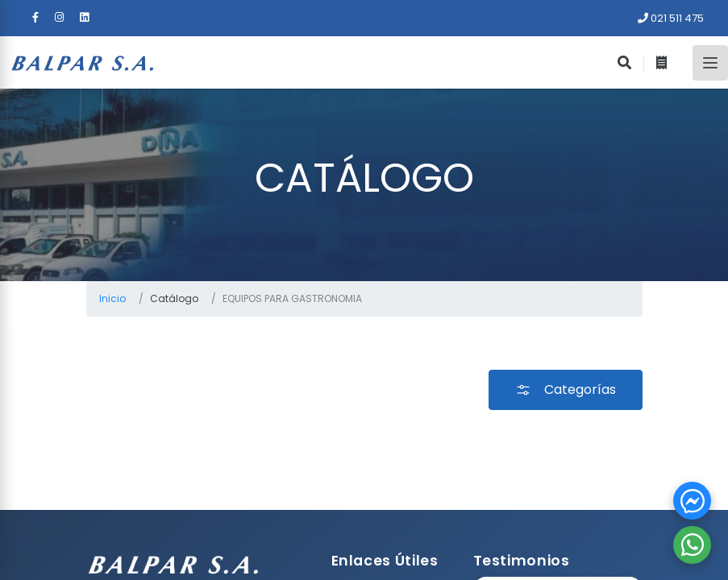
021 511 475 (671, 18)
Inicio (112, 298)
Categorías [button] (566, 389)
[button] (692, 501)
